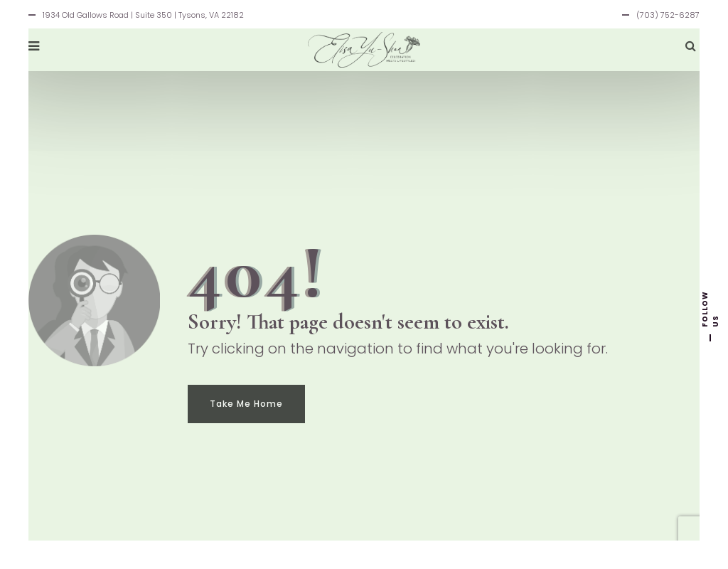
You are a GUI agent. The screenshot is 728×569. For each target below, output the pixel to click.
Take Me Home (246, 404)
